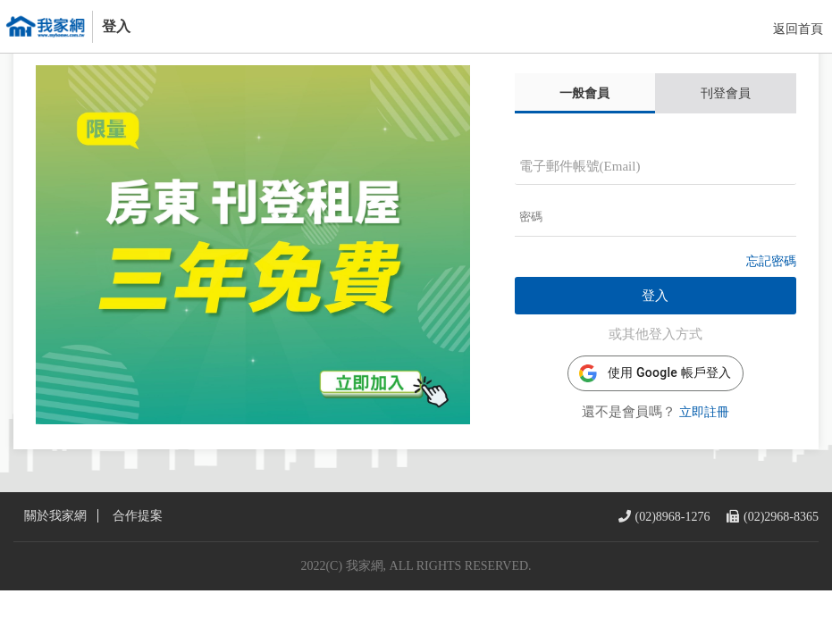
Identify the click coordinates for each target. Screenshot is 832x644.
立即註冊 (704, 440)
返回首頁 (798, 29)
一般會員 (584, 120)
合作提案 (138, 570)
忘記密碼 (771, 289)
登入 (655, 323)
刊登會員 (726, 120)
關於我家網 (55, 570)
